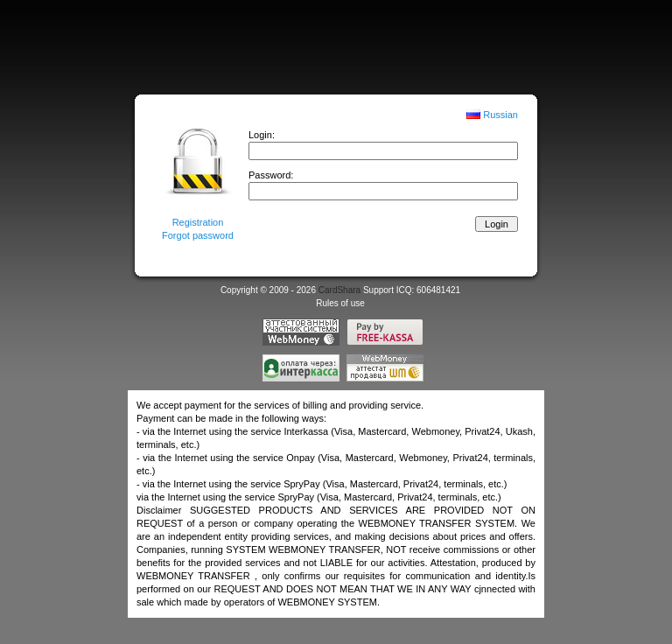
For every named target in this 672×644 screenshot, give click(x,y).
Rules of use (340, 303)
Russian (500, 115)
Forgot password (198, 235)
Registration (198, 222)
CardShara (339, 290)
